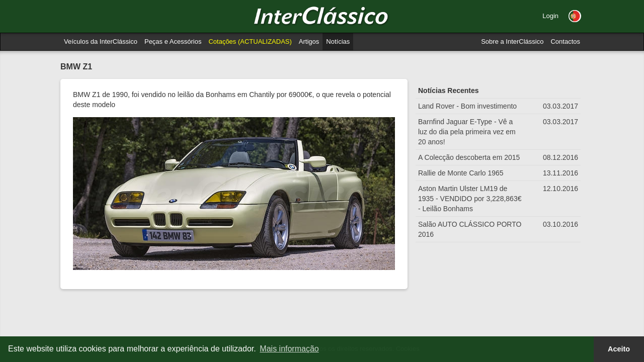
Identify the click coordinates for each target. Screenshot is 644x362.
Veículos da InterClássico (101, 41)
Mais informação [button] (289, 349)
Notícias (338, 41)
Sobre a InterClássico (512, 41)
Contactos (565, 41)
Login (550, 16)
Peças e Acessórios (173, 41)
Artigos (309, 41)
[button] (575, 16)
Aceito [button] (619, 349)
